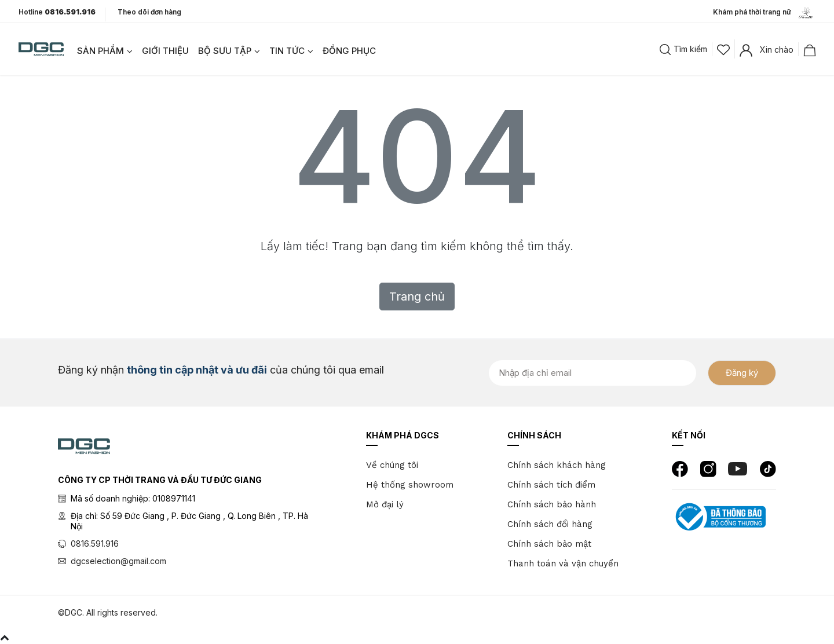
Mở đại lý (385, 504)
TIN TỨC (287, 51)
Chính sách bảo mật (549, 544)
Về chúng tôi (392, 465)
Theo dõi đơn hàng (149, 12)
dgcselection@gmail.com (118, 561)
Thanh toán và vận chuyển (563, 563)
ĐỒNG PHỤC (349, 51)
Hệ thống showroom (410, 485)
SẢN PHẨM (100, 51)
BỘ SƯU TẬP (225, 51)
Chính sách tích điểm (551, 485)
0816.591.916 (95, 544)
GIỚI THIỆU (165, 51)
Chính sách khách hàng (557, 465)
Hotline (57, 12)
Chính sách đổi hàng (550, 524)
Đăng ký (742, 373)
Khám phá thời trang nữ (764, 13)
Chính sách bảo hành (552, 504)
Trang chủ (417, 297)
